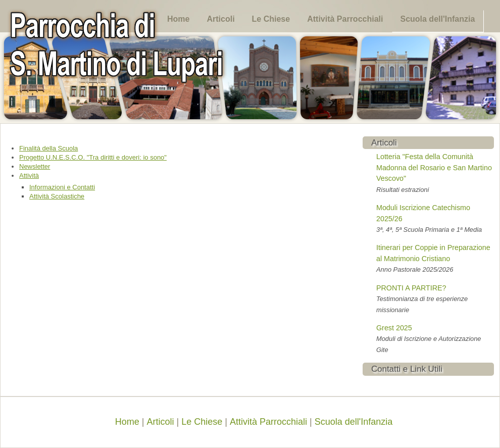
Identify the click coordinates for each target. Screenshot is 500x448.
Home (178, 19)
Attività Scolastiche (57, 196)
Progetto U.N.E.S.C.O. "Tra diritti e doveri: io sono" (93, 157)
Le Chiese (271, 19)
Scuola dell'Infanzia (437, 19)
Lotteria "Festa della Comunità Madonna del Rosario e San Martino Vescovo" (434, 167)
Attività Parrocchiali (345, 19)
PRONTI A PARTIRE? (411, 288)
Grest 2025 (394, 328)
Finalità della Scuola (48, 148)
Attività (29, 176)
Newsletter (35, 166)
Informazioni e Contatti (62, 187)
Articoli (220, 19)
